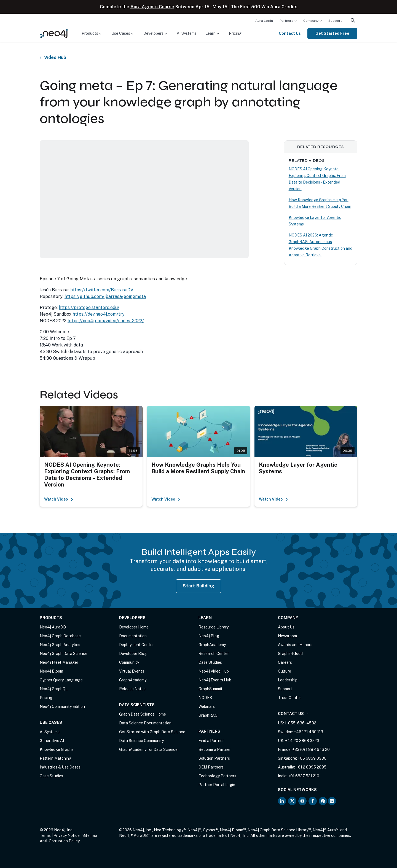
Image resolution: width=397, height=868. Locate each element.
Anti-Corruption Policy (60, 841)
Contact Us (290, 33)
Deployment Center (136, 645)
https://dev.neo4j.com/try (99, 314)
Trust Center (289, 698)
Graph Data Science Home (143, 714)
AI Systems (187, 33)
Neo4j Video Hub (214, 671)
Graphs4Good (290, 654)
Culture (285, 671)
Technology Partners (217, 776)
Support (335, 21)
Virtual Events (132, 671)
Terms (45, 835)
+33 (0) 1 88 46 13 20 (311, 749)
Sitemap (90, 835)
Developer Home (134, 627)
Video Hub (55, 58)
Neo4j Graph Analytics (60, 645)
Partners (286, 21)
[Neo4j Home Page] (54, 33)
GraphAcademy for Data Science (148, 749)
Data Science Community (141, 741)
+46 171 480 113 (309, 732)
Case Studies (51, 776)
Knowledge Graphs (57, 749)
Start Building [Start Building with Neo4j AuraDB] (198, 586)
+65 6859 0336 (312, 758)
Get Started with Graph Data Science (152, 732)
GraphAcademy (133, 680)
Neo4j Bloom (51, 671)
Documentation (133, 636)
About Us (286, 627)
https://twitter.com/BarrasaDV (102, 290)
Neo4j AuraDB (53, 627)
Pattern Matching (56, 758)
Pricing (235, 33)
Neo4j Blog (209, 636)
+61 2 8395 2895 (311, 767)
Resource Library (214, 627)
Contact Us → (293, 714)
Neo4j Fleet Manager (59, 662)
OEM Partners (211, 767)
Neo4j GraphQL (54, 689)
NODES (205, 698)
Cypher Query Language (61, 680)
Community (129, 662)
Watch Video (59, 499)
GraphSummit (210, 689)
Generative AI (52, 741)
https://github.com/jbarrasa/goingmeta (105, 296)
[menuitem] (264, 20)
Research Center (214, 654)
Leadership (288, 680)
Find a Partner (211, 741)
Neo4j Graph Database (60, 636)
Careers (285, 662)
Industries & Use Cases (60, 767)
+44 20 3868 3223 (302, 741)
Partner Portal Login (217, 785)
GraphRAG (208, 715)
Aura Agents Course (152, 7)
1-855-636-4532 (301, 723)
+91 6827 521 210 (304, 776)
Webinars (207, 706)
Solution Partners (214, 758)
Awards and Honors (295, 645)
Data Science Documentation (145, 723)
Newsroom (287, 636)
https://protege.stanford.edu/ (89, 307)
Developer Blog (133, 654)
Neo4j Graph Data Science (64, 654)
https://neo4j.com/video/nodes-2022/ (106, 321)
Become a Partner (215, 749)
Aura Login (264, 21)
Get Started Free (332, 33)
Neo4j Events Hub (215, 680)
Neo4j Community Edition (62, 706)
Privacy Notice (67, 835)
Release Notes (132, 689)
